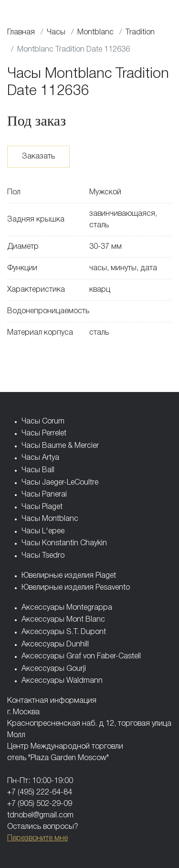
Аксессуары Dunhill (55, 645)
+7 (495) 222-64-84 (40, 793)
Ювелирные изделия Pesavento (76, 588)
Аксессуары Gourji (54, 669)
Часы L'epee (43, 531)
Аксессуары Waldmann (62, 681)
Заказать (38, 157)
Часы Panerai (44, 495)
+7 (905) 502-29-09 (40, 804)
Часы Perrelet (44, 434)
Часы (56, 32)
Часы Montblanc (50, 519)
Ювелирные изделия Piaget (69, 576)
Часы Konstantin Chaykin (64, 543)
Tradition (140, 32)
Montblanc (95, 32)
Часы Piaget (42, 507)
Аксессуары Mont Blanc (63, 620)
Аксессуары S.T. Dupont (64, 632)
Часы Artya (40, 458)
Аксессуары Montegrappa (67, 608)
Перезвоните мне (37, 838)
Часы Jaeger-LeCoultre (60, 483)
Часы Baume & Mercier (60, 446)
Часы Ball (38, 470)
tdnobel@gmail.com (40, 815)
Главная (21, 32)
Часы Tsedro (43, 556)
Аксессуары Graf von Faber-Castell (81, 656)
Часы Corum (43, 422)
